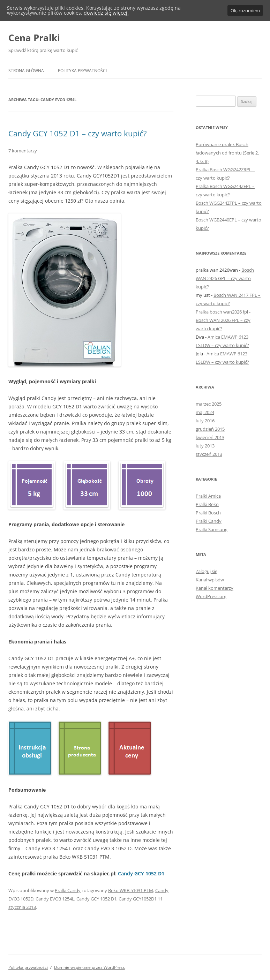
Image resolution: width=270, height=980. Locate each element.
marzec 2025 (209, 404)
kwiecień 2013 (210, 437)
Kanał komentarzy (215, 588)
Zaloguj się (207, 571)
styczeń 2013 (209, 454)
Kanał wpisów (210, 580)
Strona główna (26, 71)
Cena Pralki (34, 38)
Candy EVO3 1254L (55, 899)
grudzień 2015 (210, 429)
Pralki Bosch (208, 513)
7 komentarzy (23, 151)
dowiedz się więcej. (106, 13)
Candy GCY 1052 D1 (141, 873)
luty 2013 (205, 446)
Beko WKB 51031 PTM (131, 890)
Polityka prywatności (82, 71)
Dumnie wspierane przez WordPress (89, 967)
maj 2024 (205, 412)
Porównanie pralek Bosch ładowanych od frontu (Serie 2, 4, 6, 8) (227, 153)
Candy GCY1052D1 (138, 899)
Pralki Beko (207, 504)
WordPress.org (211, 596)
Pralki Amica (208, 496)
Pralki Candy (68, 890)
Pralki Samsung (212, 529)
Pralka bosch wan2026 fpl (222, 312)
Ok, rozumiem (245, 10)
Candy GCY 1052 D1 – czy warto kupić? (78, 133)
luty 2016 (205, 421)
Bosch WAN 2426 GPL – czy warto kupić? (225, 278)
